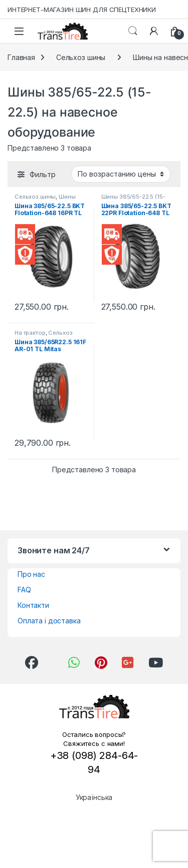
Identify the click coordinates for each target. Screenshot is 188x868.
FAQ (24, 590)
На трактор (30, 333)
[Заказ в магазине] (121, 174)
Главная (21, 57)
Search (133, 31)
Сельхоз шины (81, 57)
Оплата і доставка (49, 621)
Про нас (31, 574)
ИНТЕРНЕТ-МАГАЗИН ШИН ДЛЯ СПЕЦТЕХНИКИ (82, 10)
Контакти (33, 605)
